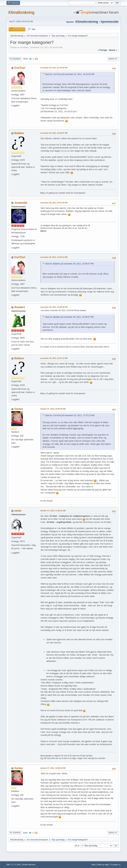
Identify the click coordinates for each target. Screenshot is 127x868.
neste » (113, 50)
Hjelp (94, 865)
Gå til (77, 846)
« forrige (102, 50)
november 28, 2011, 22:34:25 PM (54, 68)
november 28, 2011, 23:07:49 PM (54, 203)
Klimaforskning (21, 12)
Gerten (19, 409)
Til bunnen (15, 59)
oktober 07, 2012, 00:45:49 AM (53, 409)
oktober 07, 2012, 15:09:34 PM (53, 768)
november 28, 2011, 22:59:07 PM (54, 133)
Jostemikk (21, 203)
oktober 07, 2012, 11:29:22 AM (53, 511)
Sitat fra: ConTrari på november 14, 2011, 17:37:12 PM (70, 415)
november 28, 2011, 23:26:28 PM (54, 307)
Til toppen (15, 833)
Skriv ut (113, 59)
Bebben (19, 133)
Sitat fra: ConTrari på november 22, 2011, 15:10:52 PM (70, 74)
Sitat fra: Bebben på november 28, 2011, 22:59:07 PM (69, 264)
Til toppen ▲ (116, 865)
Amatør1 (20, 307)
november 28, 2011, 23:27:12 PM (54, 358)
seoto (18, 511)
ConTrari (20, 68)
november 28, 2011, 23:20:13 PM (54, 257)
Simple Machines (29, 865)
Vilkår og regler (103, 865)
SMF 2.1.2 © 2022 (14, 865)
